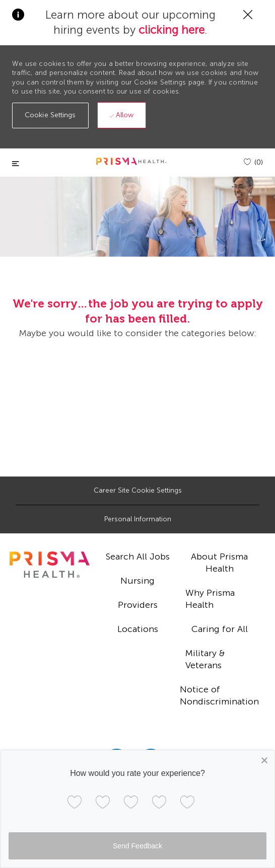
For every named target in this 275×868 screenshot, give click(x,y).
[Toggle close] (16, 164)
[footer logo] (50, 565)
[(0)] (253, 162)
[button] (50, 115)
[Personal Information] (138, 519)
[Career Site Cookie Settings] (138, 491)
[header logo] (131, 161)
